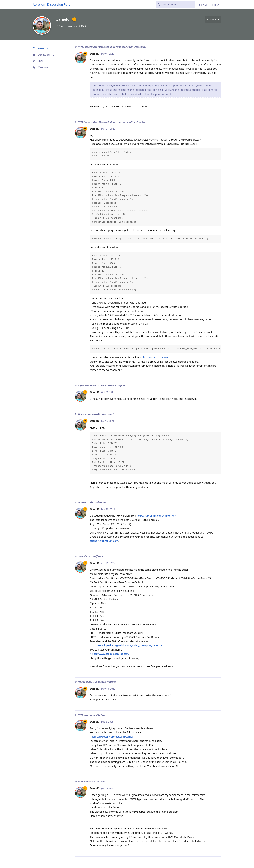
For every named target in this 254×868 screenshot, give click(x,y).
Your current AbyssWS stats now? (96, 414)
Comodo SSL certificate (90, 556)
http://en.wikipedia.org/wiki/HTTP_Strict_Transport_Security (126, 645)
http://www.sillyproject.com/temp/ (112, 737)
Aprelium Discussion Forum (53, 4)
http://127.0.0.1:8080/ (156, 357)
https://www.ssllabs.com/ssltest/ (110, 654)
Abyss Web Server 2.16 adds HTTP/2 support (102, 385)
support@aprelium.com (104, 541)
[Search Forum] (175, 5)
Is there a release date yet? (93, 502)
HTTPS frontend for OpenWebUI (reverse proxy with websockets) (113, 47)
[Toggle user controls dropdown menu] (213, 19)
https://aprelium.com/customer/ (156, 516)
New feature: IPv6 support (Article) (97, 682)
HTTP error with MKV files (92, 715)
